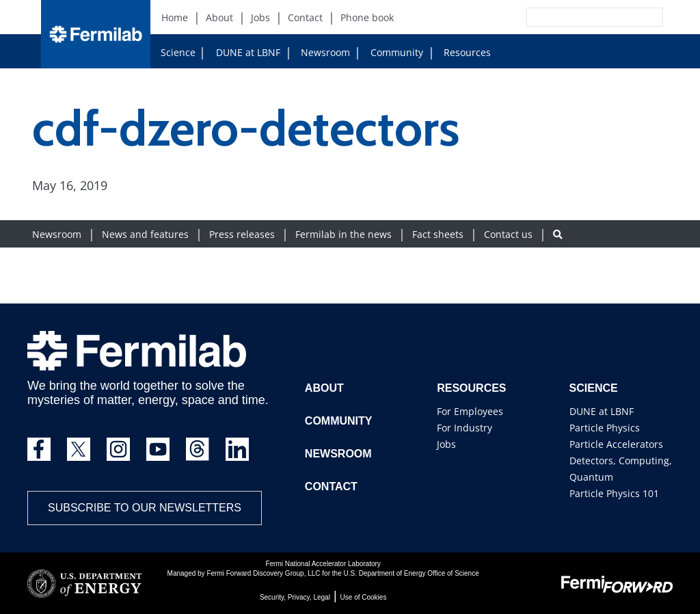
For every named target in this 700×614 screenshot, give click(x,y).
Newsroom (320, 52)
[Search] (564, 17)
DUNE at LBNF (235, 52)
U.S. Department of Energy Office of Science (411, 573)
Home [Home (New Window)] (175, 17)
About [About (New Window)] (219, 17)
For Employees (470, 411)
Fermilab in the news (344, 234)
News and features (145, 234)
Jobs (446, 444)
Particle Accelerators (616, 444)
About (324, 388)
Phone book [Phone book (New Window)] (367, 17)
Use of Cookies (364, 597)
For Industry (465, 428)
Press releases (242, 234)
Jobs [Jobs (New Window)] (260, 17)
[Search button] (558, 234)
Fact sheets (438, 234)
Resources (462, 52)
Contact (331, 486)
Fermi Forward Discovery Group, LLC (263, 573)
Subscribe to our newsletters (145, 508)
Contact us (508, 234)
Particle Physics (605, 428)
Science (178, 52)
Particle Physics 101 (614, 493)
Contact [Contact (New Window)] (305, 17)
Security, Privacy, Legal (295, 597)
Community (391, 52)
